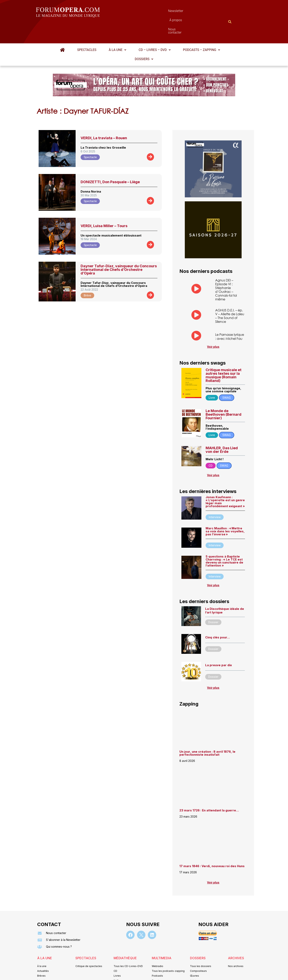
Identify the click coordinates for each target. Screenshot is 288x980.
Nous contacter (189, 12)
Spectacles (87, 30)
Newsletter (138, 12)
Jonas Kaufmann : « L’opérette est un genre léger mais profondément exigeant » (225, 482)
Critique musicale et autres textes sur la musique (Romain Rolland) (223, 356)
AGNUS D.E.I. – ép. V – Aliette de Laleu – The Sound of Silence (230, 296)
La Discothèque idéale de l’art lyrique (225, 591)
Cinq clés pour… (217, 618)
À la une (117, 30)
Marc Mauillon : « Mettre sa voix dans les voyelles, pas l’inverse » (225, 512)
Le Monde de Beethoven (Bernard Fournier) (223, 395)
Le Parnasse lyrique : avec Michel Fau (230, 317)
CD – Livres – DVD (154, 30)
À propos (162, 12)
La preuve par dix (218, 646)
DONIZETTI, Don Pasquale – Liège (110, 162)
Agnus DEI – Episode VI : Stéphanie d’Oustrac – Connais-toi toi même (226, 270)
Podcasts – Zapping (201, 30)
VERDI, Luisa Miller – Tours (104, 206)
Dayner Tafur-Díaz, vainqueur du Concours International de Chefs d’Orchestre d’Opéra (119, 250)
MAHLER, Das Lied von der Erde (222, 430)
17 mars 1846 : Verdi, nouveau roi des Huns (212, 846)
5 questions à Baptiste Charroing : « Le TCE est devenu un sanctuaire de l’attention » (224, 541)
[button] (117, 30)
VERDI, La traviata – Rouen (104, 118)
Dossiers (144, 39)
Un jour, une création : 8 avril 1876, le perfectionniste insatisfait (207, 734)
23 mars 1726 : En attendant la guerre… (209, 791)
